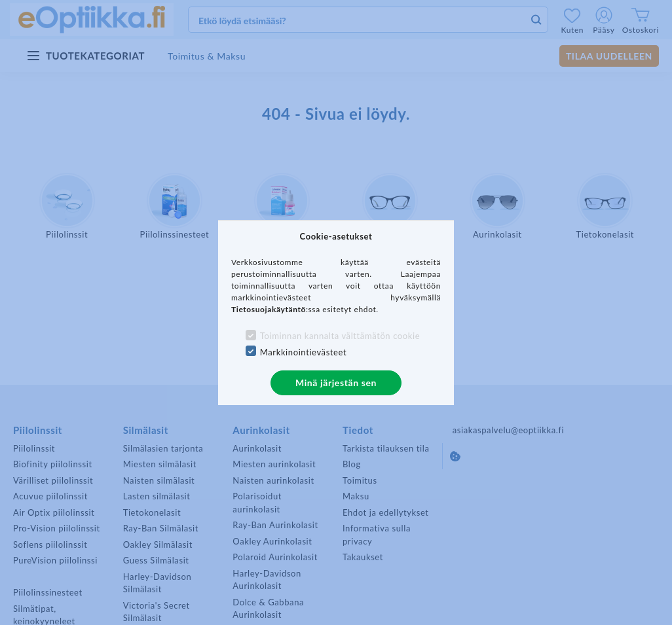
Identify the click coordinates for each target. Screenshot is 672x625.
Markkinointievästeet (303, 352)
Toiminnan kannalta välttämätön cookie (340, 336)
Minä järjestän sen (336, 383)
